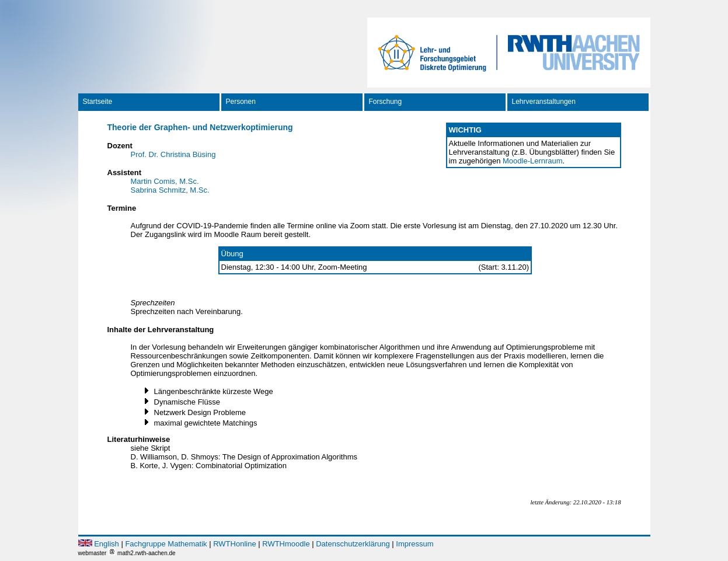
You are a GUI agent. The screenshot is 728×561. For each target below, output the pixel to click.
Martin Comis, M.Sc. (165, 181)
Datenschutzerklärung (353, 544)
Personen (241, 102)
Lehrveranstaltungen (544, 102)
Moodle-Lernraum (533, 161)
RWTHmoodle (286, 544)
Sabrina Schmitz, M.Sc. (170, 190)
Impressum (414, 544)
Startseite (98, 102)
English (107, 544)
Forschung (386, 102)
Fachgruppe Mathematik (166, 544)
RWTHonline (234, 544)
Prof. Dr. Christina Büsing (173, 154)
